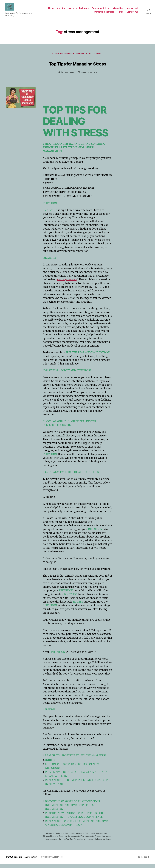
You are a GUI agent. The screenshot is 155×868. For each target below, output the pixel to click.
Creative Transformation (27, 861)
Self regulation (100, 838)
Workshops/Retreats (104, 12)
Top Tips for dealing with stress (86, 841)
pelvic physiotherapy (68, 281)
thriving (68, 841)
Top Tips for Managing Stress (78, 64)
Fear (88, 835)
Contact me (132, 12)
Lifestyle (100, 55)
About (60, 9)
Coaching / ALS (99, 9)
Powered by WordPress (54, 861)
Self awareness (86, 838)
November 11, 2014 (89, 74)
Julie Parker (69, 74)
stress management (55, 841)
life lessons (73, 838)
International (132, 9)
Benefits (80, 55)
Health (94, 835)
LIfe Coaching (61, 838)
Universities (117, 9)
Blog (121, 12)
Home (51, 9)
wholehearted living (55, 843)
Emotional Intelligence (76, 835)
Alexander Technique (79, 9)
